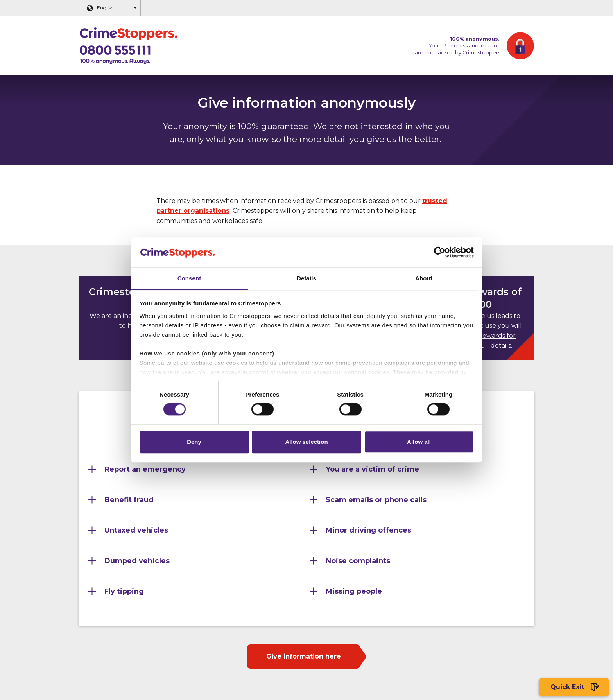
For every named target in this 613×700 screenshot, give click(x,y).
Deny (194, 442)
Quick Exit (574, 687)
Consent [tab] (189, 278)
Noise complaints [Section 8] (358, 561)
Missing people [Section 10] (354, 591)
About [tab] (424, 278)
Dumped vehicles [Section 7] (137, 561)
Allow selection (306, 442)
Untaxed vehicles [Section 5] (136, 530)
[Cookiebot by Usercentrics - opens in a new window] (440, 252)
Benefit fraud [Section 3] (129, 500)
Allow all (419, 442)
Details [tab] (306, 278)
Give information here (304, 656)
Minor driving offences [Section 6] (368, 530)
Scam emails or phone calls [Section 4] (376, 500)
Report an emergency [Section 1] (145, 469)
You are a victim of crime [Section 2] (372, 469)
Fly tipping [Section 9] (124, 591)
